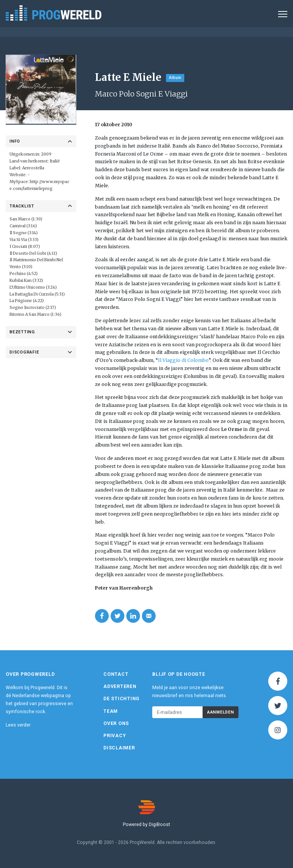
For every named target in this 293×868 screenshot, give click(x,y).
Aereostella (33, 168)
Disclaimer (119, 748)
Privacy (115, 736)
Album (175, 78)
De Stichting (122, 699)
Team (111, 711)
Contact (116, 674)
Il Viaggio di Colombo (183, 360)
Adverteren (120, 686)
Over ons (116, 723)
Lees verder (18, 725)
